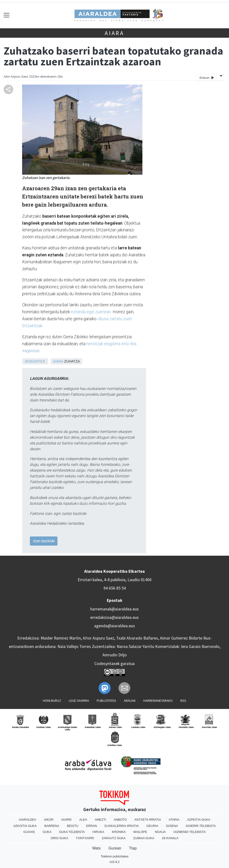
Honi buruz (52, 701)
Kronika (119, 832)
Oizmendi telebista (190, 832)
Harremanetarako (158, 701)
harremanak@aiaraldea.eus (114, 609)
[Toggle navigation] (7, 15)
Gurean (115, 848)
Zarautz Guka (114, 838)
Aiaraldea (27, 820)
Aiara (114, 33)
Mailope (140, 832)
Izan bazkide (44, 541)
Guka (47, 832)
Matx (97, 848)
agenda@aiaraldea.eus (114, 626)
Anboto (120, 820)
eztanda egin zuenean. (91, 312)
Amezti (100, 820)
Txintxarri (85, 838)
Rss (183, 701)
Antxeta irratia (148, 820)
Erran (92, 826)
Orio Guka (59, 838)
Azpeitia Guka (199, 820)
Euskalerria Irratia (122, 826)
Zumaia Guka (144, 838)
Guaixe (29, 832)
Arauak (130, 701)
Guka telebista (72, 832)
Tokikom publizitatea (114, 856)
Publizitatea (106, 701)
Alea (83, 820)
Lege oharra (79, 701)
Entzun (207, 77)
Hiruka (98, 832)
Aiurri (66, 820)
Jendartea (35, 361)
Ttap (133, 848)
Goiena (172, 826)
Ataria (174, 820)
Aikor (49, 820)
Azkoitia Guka (25, 826)
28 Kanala (170, 838)
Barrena (52, 826)
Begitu (73, 826)
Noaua (160, 832)
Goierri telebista (201, 826)
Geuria (152, 826)
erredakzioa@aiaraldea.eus (114, 617)
